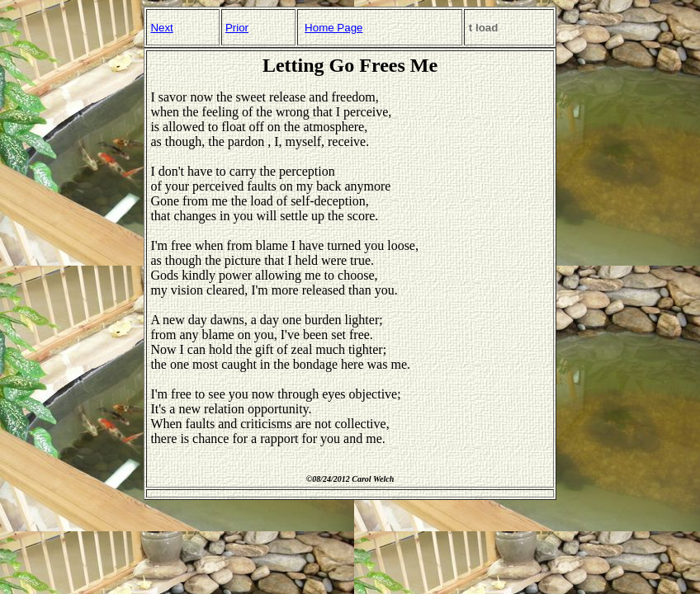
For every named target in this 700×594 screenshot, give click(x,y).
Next (161, 28)
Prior (237, 28)
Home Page (333, 28)
